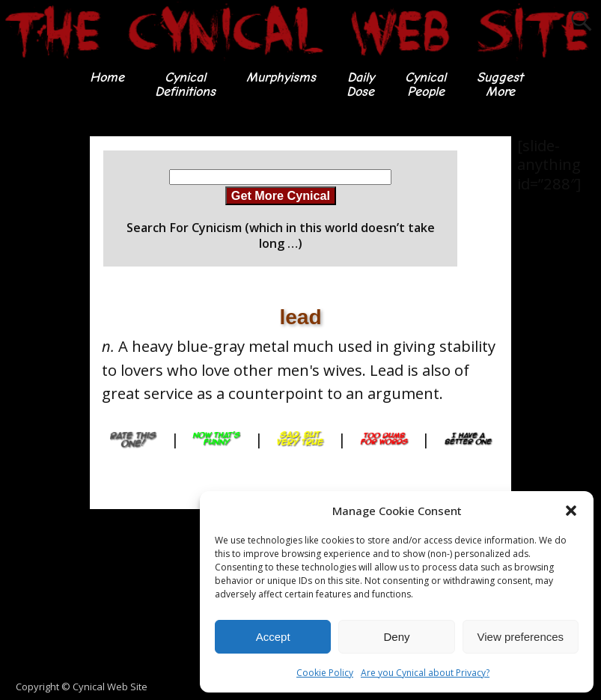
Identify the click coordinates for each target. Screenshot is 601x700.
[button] (571, 511)
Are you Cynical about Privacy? (425, 673)
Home (107, 77)
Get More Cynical (281, 195)
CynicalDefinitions (185, 84)
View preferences (521, 637)
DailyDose (360, 84)
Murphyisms (281, 77)
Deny (396, 637)
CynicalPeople (425, 84)
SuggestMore (500, 84)
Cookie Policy (325, 673)
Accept (273, 637)
